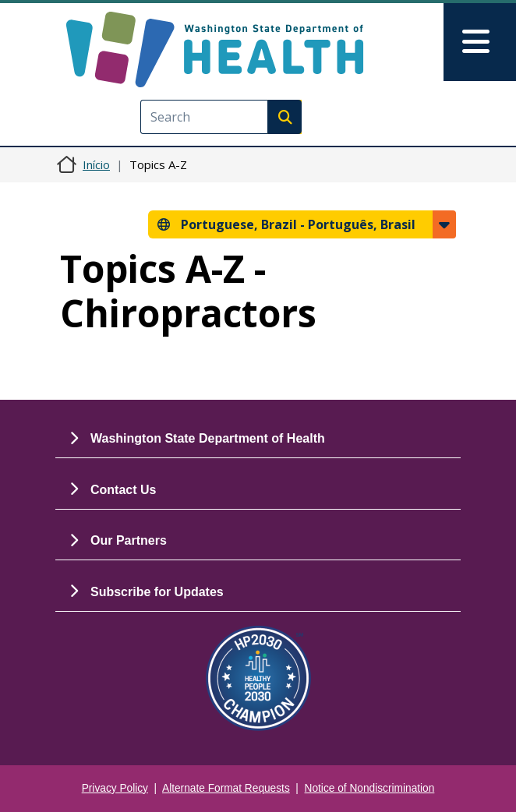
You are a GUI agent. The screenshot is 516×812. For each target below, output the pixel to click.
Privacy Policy (115, 788)
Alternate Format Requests (226, 788)
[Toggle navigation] (480, 42)
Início (96, 164)
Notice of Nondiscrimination (370, 788)
